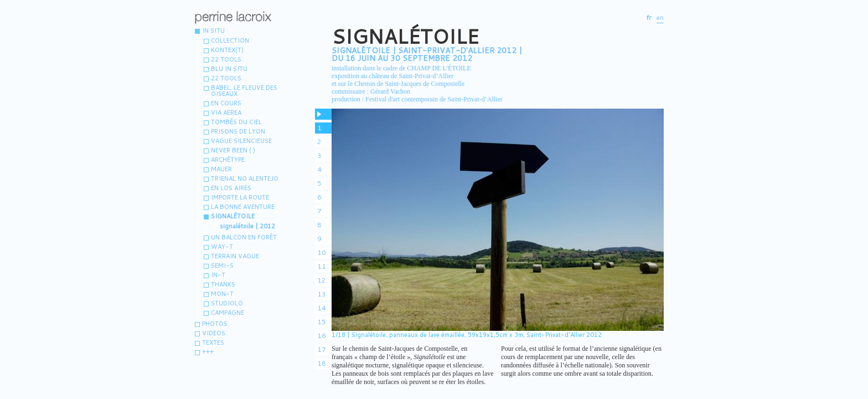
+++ (208, 352)
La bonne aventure (243, 207)
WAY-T (222, 247)
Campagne (228, 313)
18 (322, 363)
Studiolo (227, 303)
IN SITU (213, 30)
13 (322, 294)
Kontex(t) (227, 50)
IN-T (218, 275)
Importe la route (240, 197)
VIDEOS (214, 333)
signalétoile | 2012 (247, 226)
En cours (226, 103)
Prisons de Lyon (238, 131)
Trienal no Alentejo (245, 178)
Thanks (223, 284)
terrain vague (235, 256)
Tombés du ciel (236, 122)
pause (323, 114)
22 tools (226, 59)
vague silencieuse (241, 141)
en (660, 18)
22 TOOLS (226, 78)
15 (322, 322)
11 (322, 266)
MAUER (221, 169)
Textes (213, 342)
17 (322, 349)
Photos (215, 324)
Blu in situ (229, 69)
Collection (230, 40)
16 (322, 336)
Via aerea (226, 112)
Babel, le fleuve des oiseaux (244, 91)
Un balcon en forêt (244, 237)
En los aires (231, 188)
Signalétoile (233, 216)
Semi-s (222, 265)
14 (322, 308)
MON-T (222, 294)
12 (322, 280)
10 (322, 252)
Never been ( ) (233, 150)
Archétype (228, 160)
